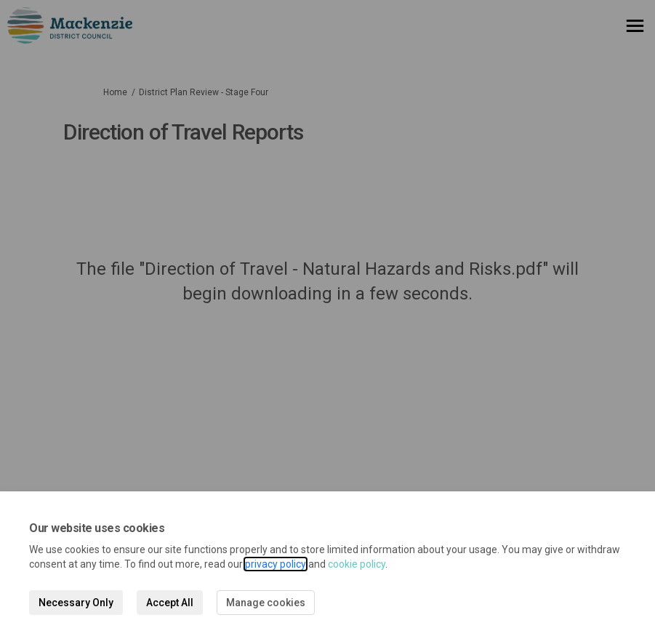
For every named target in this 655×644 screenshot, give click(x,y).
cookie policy (357, 564)
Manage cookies (266, 603)
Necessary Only (76, 603)
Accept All (170, 603)
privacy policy (276, 564)
